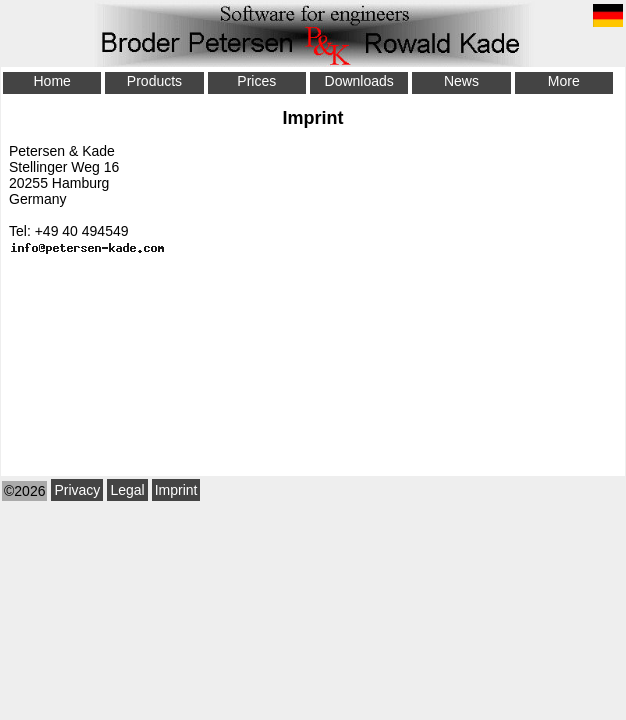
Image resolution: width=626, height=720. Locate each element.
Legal (127, 490)
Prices (256, 81)
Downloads (359, 81)
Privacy (77, 490)
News (461, 81)
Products (154, 81)
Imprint (176, 490)
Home (51, 81)
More (564, 81)
